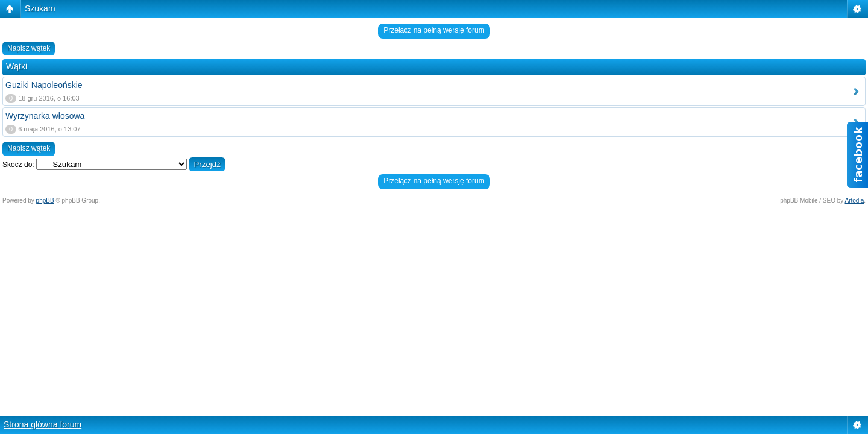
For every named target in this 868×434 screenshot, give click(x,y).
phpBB (45, 200)
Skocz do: (18, 165)
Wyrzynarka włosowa (45, 116)
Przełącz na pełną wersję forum (434, 30)
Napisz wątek (29, 48)
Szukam (40, 8)
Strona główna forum (42, 424)
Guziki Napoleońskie (44, 85)
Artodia (855, 200)
